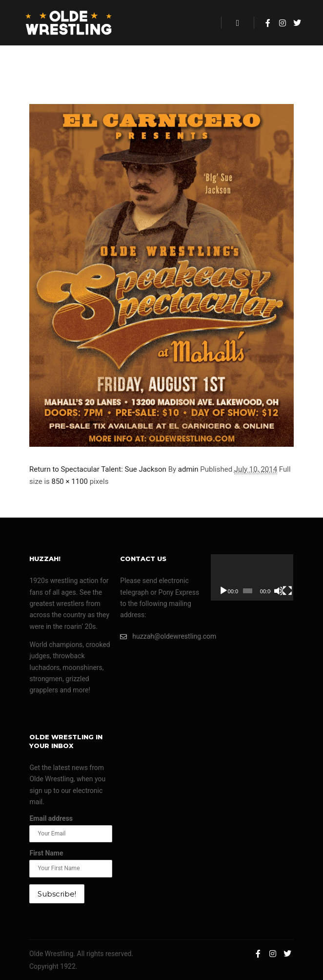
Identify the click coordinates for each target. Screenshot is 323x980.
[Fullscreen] (287, 591)
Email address (51, 818)
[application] (252, 577)
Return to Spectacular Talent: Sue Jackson (98, 469)
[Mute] (279, 591)
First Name (46, 853)
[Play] (223, 591)
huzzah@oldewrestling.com (161, 636)
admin (188, 469)
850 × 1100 (70, 481)
